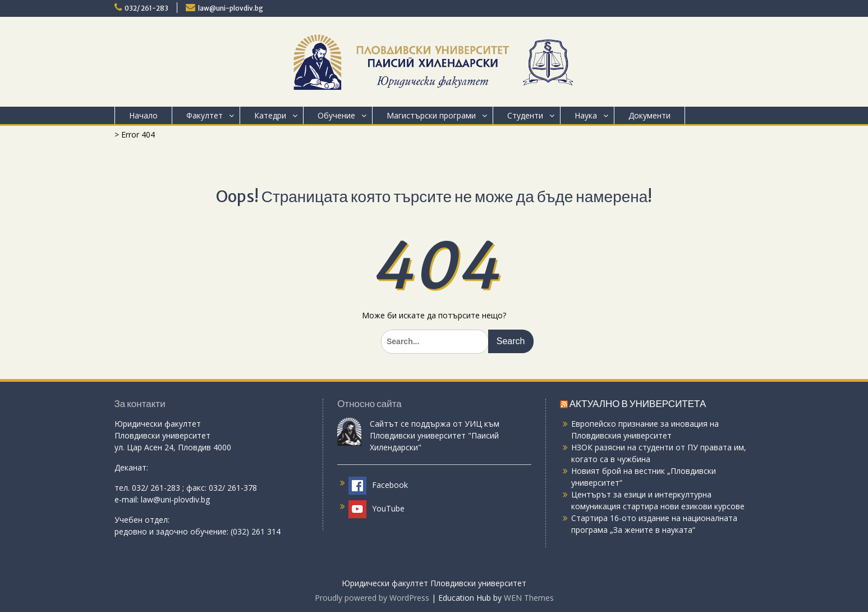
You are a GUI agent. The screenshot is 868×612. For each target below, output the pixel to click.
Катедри (270, 115)
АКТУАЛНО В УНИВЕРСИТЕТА (638, 404)
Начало (143, 115)
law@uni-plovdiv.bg (231, 8)
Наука (586, 115)
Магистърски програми (431, 115)
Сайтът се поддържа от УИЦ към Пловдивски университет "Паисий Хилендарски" (435, 435)
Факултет (205, 115)
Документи (649, 115)
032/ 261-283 (146, 8)
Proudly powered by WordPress (372, 598)
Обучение (336, 115)
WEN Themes (529, 598)
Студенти (525, 115)
